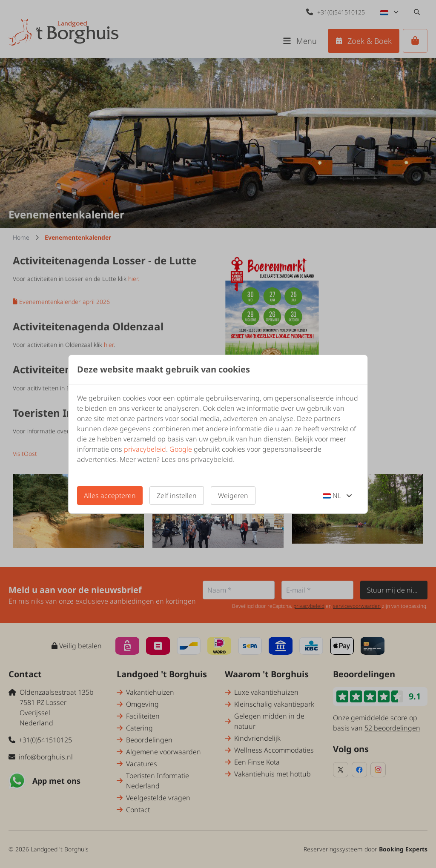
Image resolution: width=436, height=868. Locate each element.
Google (181, 449)
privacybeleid (145, 449)
